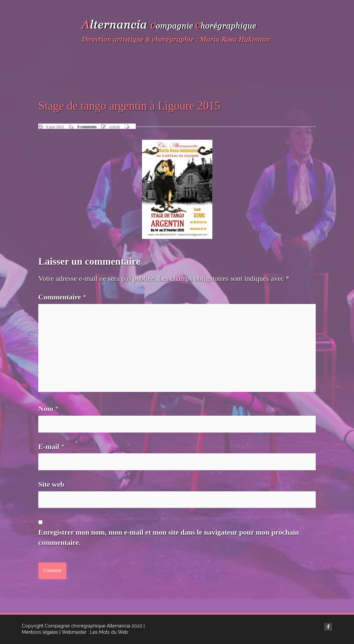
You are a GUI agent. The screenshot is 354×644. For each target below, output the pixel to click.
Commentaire (62, 297)
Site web (51, 484)
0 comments (87, 127)
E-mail (52, 447)
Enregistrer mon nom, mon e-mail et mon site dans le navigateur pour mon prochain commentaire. (169, 537)
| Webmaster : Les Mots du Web (94, 632)
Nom (49, 409)
